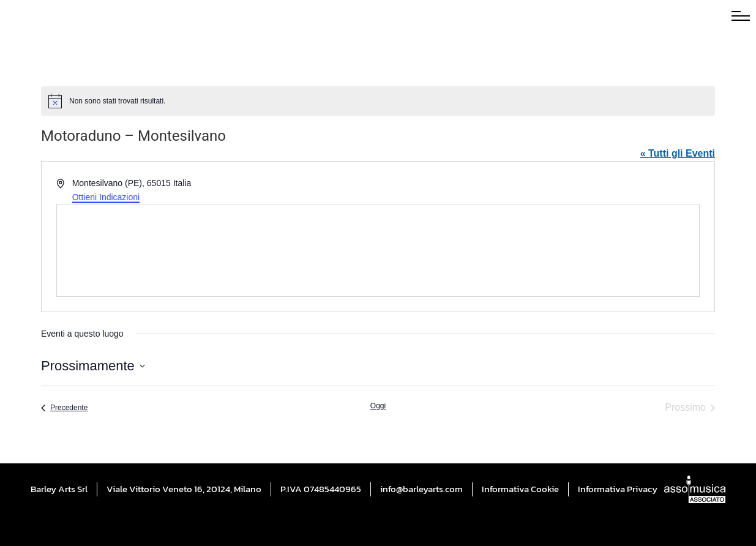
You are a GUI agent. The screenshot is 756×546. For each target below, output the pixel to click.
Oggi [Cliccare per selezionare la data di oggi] (378, 406)
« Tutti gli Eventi (678, 153)
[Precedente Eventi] (64, 408)
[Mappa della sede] (378, 250)
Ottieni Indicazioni (106, 197)
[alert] (378, 101)
